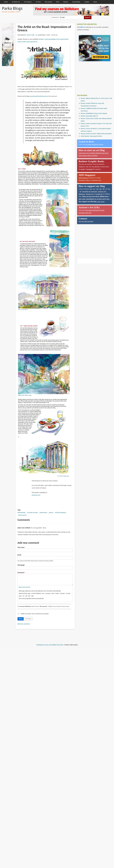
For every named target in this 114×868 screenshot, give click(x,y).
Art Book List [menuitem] (16, 2)
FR (104, 189)
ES (109, 189)
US (91, 189)
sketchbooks (21, 512)
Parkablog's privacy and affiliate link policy (50, 647)
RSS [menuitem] (58, 2)
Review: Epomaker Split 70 (89, 116)
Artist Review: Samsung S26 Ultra (91, 136)
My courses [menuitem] (48, 2)
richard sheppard (60, 512)
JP (80, 191)
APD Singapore (83, 178)
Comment (21, 573)
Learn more (101, 202)
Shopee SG (89, 194)
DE (100, 189)
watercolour (43, 512)
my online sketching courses (94, 144)
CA (94, 189)
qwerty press (22, 515)
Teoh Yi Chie (31, 35)
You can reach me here (86, 221)
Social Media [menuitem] (76, 2)
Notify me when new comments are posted (35, 616)
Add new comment (24, 626)
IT (106, 189)
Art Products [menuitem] (28, 2)
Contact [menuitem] (87, 2)
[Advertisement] (93, 76)
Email (19, 555)
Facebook (90, 169)
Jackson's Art (102, 191)
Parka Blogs (12, 8)
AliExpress (82, 194)
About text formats (24, 589)
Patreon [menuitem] (66, 2)
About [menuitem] (95, 2)
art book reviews (32, 512)
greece (51, 512)
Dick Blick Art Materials (90, 191)
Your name (21, 547)
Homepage (21, 565)
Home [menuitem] (6, 2)
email (83, 169)
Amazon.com (36, 495)
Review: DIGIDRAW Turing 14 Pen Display (94, 113)
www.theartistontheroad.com (39, 96)
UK (97, 189)
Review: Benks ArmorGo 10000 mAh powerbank (96, 134)
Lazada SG (99, 194)
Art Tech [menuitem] (38, 2)
